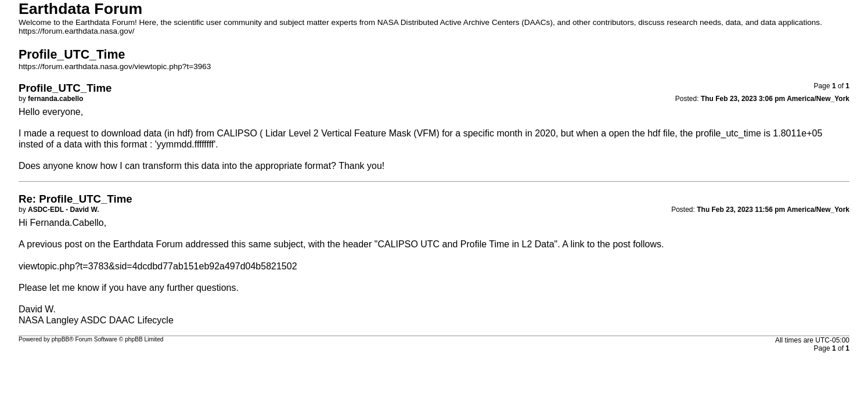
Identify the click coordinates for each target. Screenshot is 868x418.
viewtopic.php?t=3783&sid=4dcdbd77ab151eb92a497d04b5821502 (158, 266)
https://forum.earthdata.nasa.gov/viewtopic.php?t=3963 (115, 66)
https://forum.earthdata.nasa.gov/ (77, 31)
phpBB (61, 339)
